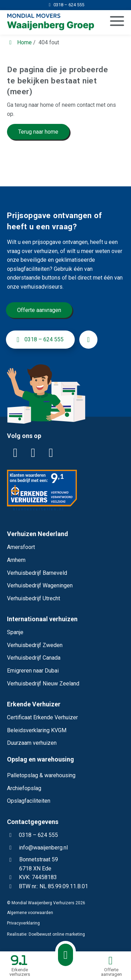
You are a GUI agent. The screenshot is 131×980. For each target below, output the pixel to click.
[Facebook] (33, 453)
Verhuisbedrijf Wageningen (40, 585)
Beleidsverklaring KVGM (37, 730)
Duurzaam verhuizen (32, 743)
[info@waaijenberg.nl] (88, 340)
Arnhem (16, 560)
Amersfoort (21, 547)
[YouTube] (51, 453)
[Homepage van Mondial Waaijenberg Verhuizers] (48, 22)
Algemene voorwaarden (30, 913)
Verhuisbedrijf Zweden (35, 645)
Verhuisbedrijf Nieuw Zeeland (43, 684)
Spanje (15, 632)
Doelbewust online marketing (57, 934)
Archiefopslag (24, 788)
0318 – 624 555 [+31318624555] (39, 340)
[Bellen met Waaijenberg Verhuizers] (66, 955)
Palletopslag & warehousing (41, 775)
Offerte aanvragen (39, 310)
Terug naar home (38, 132)
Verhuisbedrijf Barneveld (37, 573)
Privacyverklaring (23, 923)
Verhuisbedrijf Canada (34, 658)
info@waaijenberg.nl (43, 848)
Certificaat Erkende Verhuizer (42, 717)
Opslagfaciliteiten (29, 801)
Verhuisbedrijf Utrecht (34, 598)
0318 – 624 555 (32, 835)
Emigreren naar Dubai (33, 671)
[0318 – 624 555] (65, 5)
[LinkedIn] (15, 453)
